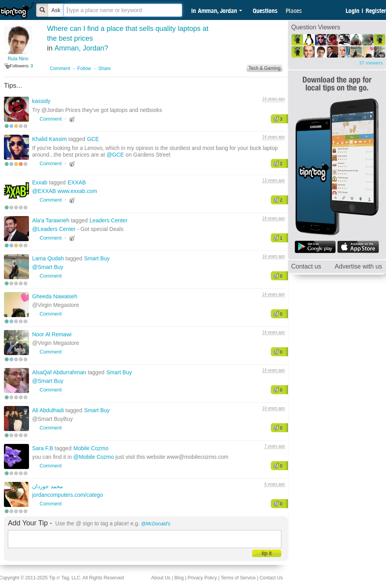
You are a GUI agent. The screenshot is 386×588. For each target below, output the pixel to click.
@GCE (115, 155)
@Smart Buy (48, 267)
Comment (60, 69)
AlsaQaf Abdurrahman (60, 372)
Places (294, 11)
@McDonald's (156, 524)
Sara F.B (43, 448)
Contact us (306, 266)
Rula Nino (18, 59)
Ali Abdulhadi (49, 410)
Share (105, 69)
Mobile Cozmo (91, 448)
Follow (84, 69)
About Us (161, 578)
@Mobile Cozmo (94, 457)
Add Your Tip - (30, 523)
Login (352, 11)
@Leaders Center (54, 229)
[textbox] (123, 10)
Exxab (41, 182)
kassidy (41, 101)
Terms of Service (238, 578)
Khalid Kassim (50, 139)
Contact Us (271, 578)
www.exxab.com (77, 191)
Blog (179, 578)
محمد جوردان (48, 486)
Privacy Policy (202, 578)
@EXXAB (44, 191)
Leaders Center (109, 220)
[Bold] (42, 10)
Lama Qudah (49, 258)
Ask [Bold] (56, 10)
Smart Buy (97, 258)
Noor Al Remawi (52, 334)
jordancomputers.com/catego (68, 495)
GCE (93, 139)
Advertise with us (358, 266)
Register (376, 11)
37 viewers (371, 63)
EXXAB (77, 182)
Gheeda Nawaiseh (55, 296)
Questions (265, 11)
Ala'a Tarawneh (52, 220)
